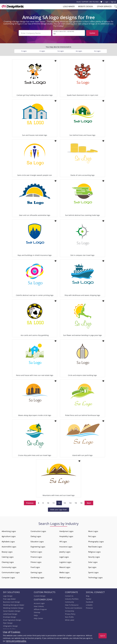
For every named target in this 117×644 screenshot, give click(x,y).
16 (81, 502)
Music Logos (93, 531)
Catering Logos (8, 556)
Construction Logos (38, 531)
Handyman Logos (66, 531)
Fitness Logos (36, 562)
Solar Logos (93, 562)
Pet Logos (92, 536)
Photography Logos (96, 541)
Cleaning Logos (8, 562)
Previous (30, 502)
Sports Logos (93, 572)
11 (54, 502)
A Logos (42, 51)
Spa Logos (92, 567)
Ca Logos (61, 51)
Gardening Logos (37, 577)
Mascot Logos (65, 567)
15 (76, 502)
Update (92, 33)
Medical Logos (65, 577)
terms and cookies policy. (16, 641)
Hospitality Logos (66, 536)
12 (59, 502)
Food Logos (35, 567)
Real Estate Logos (95, 546)
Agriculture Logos (9, 536)
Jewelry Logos (65, 551)
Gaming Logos (36, 572)
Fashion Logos (36, 551)
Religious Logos (94, 551)
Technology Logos (95, 577)
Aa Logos (79, 51)
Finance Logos (36, 556)
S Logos (24, 51)
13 (65, 502)
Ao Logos (97, 51)
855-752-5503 (94, 2)
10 (48, 502)
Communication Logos (11, 572)
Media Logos (64, 572)
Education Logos (37, 541)
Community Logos (9, 567)
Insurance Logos (66, 546)
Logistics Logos (65, 562)
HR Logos (63, 541)
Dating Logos (36, 536)
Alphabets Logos (8, 541)
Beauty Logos (7, 551)
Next (89, 502)
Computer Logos (8, 577)
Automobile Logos (9, 546)
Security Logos (94, 556)
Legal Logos (64, 556)
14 (70, 502)
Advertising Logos (9, 531)
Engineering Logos (38, 546)
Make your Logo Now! (58, 509)
